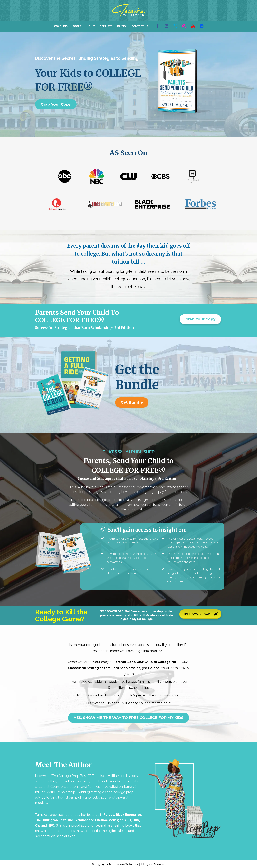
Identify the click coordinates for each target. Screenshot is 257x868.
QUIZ (92, 26)
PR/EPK (122, 26)
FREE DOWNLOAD (201, 614)
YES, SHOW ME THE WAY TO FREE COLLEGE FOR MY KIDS (129, 718)
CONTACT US (140, 26)
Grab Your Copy (56, 104)
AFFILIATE (106, 26)
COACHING (61, 26)
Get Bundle (132, 402)
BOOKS (77, 26)
